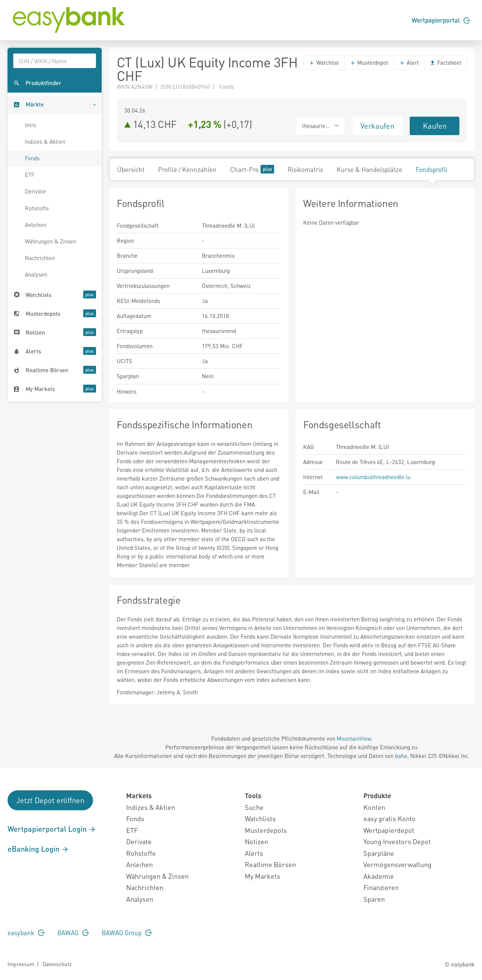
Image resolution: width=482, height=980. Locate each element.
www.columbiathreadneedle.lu (373, 477)
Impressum (21, 964)
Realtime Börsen (270, 864)
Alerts (254, 853)
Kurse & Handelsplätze (369, 169)
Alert (409, 62)
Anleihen (36, 225)
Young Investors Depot (397, 841)
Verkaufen (377, 126)
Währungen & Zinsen (50, 241)
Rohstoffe (37, 208)
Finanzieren (381, 887)
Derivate (35, 191)
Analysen (36, 274)
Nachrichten (40, 258)
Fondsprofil (432, 169)
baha (401, 756)
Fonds (32, 158)
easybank (26, 933)
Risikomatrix (305, 169)
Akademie (379, 876)
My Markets (262, 876)
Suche (254, 807)
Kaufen (435, 126)
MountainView (354, 738)
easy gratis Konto (390, 818)
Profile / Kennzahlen (187, 169)
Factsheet (445, 62)
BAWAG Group (127, 933)
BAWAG (73, 933)
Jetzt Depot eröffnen (50, 800)
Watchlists (260, 818)
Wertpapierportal (441, 20)
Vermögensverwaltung (397, 864)
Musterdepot (369, 62)
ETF (30, 175)
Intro (31, 125)
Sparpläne (379, 853)
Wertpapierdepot (389, 830)
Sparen (374, 899)
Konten (374, 807)
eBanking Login (38, 849)
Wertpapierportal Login (52, 829)
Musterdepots (266, 830)
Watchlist (324, 62)
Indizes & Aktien (45, 142)
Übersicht (131, 169)
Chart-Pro (252, 169)
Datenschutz (57, 964)
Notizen (256, 841)
